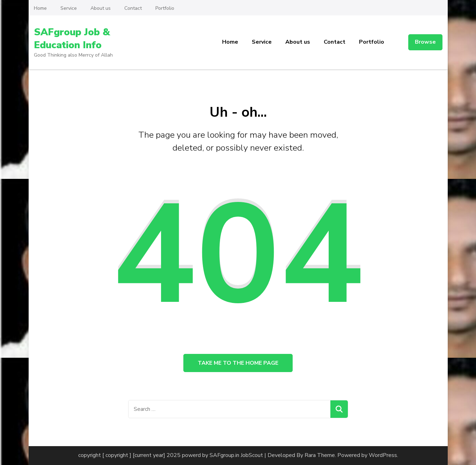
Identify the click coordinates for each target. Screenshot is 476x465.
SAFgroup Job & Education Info (72, 38)
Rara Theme (320, 455)
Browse (425, 42)
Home (40, 8)
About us (101, 8)
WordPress (383, 455)
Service (69, 8)
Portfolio (165, 8)
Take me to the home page (238, 363)
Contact (133, 8)
